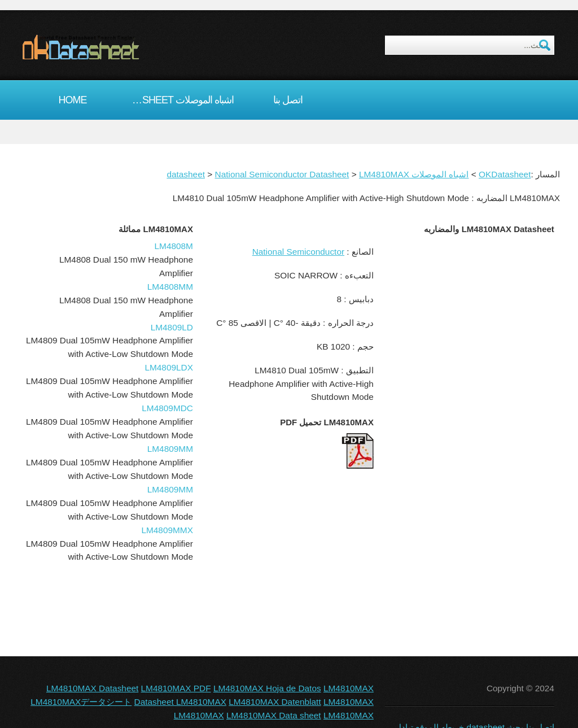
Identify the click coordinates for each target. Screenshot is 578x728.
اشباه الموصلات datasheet (180, 100)
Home (73, 100)
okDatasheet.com (106, 47)
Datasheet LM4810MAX (180, 702)
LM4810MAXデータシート (81, 702)
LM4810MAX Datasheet (92, 688)
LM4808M (174, 246)
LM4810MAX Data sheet (274, 715)
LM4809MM (170, 449)
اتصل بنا (288, 100)
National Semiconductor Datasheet (282, 174)
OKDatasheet (505, 174)
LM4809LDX (169, 367)
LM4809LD (172, 327)
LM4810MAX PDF (176, 688)
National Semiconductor (298, 252)
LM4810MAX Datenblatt (275, 702)
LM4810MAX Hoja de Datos (267, 688)
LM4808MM (170, 287)
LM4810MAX (384, 174)
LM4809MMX (167, 530)
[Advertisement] (467, 316)
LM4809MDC (167, 408)
